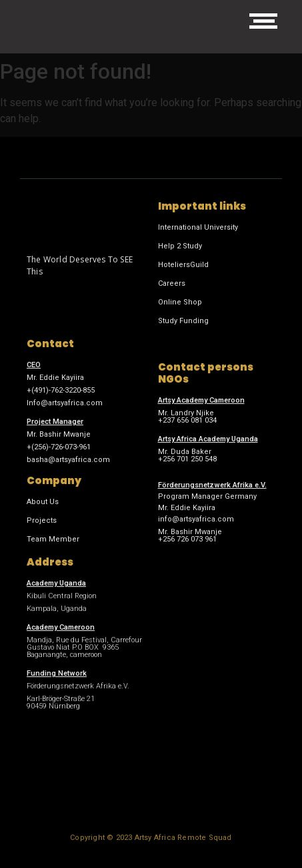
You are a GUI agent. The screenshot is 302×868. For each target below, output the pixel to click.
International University (198, 227)
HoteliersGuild (183, 265)
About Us (43, 502)
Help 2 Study (180, 246)
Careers (172, 283)
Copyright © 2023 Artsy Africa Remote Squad (151, 838)
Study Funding (183, 321)
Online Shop (180, 302)
